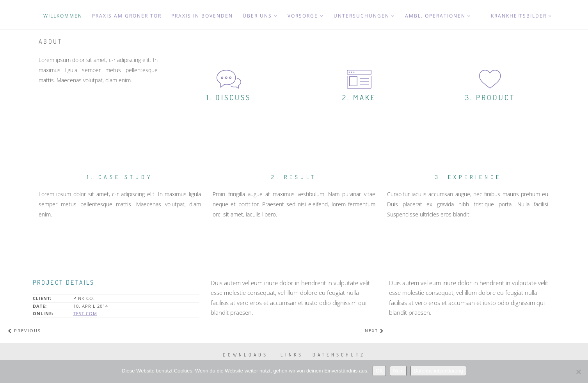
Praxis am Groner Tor (127, 16)
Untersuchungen (364, 16)
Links (292, 355)
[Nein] (578, 372)
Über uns (260, 16)
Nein (398, 371)
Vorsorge (306, 16)
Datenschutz (339, 355)
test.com (85, 313)
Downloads (245, 355)
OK (379, 371)
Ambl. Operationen (438, 16)
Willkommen (63, 16)
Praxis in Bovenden (202, 16)
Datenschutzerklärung (438, 371)
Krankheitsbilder (522, 16)
